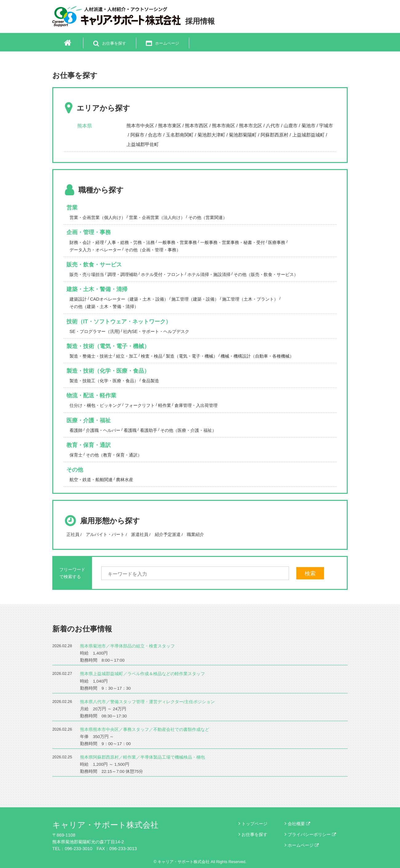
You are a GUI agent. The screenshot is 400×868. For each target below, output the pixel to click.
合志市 (155, 135)
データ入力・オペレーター (95, 250)
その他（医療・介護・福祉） (188, 430)
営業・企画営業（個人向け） (98, 217)
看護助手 (149, 430)
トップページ (254, 824)
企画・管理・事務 (89, 232)
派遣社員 (140, 534)
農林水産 (125, 480)
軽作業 (165, 405)
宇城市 (326, 126)
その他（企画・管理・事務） (153, 250)
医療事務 (277, 242)
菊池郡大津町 (211, 135)
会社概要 (299, 824)
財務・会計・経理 (87, 242)
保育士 (76, 455)
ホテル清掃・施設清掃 (209, 274)
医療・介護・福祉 (89, 420)
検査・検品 (152, 356)
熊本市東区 (170, 126)
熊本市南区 (224, 126)
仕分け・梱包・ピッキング (95, 405)
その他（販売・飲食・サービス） (266, 274)
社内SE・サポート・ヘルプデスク (156, 331)
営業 (72, 208)
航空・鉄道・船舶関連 (91, 480)
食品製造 (150, 381)
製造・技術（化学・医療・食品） (108, 371)
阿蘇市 (137, 135)
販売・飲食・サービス (94, 265)
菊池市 (308, 126)
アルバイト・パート (105, 534)
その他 (75, 470)
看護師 (76, 430)
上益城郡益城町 (308, 135)
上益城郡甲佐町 (143, 144)
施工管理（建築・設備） (195, 299)
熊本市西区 (196, 126)
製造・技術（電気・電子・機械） (108, 346)
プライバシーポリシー (312, 834)
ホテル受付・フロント (162, 274)
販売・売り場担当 (87, 274)
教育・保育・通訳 (89, 445)
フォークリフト (140, 405)
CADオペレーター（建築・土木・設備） (129, 299)
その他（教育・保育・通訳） (114, 455)
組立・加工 (127, 356)
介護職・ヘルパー (103, 430)
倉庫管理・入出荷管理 (196, 405)
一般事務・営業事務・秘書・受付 (233, 242)
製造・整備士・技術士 (91, 356)
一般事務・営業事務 (178, 242)
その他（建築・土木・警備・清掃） (104, 306)
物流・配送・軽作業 (91, 395)
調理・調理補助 (122, 274)
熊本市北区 (251, 126)
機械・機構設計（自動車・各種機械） (257, 356)
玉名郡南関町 (180, 135)
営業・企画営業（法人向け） (157, 217)
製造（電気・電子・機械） (192, 356)
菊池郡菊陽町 (243, 135)
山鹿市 (291, 126)
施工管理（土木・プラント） (250, 299)
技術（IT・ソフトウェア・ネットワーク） (119, 322)
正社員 (73, 534)
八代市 (273, 126)
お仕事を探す (254, 834)
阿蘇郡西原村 (274, 135)
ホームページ (303, 845)
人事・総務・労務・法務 (131, 242)
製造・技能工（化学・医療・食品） (104, 381)
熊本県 (85, 126)
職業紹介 (195, 534)
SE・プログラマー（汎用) (95, 331)
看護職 (130, 430)
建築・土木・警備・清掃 (97, 289)
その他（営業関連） (208, 217)
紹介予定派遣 (168, 534)
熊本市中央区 (140, 126)
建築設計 (78, 299)
